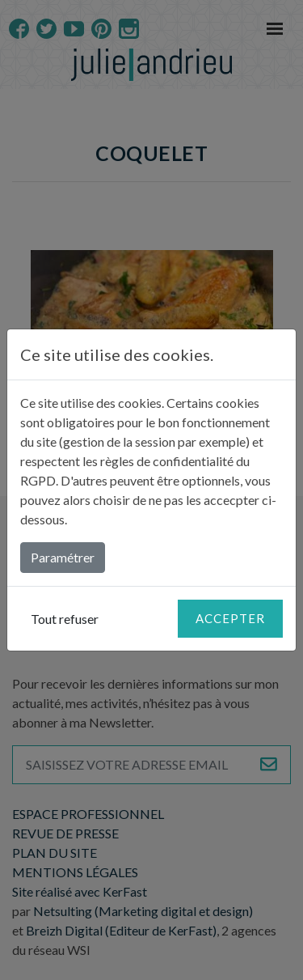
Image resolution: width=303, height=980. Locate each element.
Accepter (230, 618)
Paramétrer (63, 557)
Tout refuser (65, 619)
